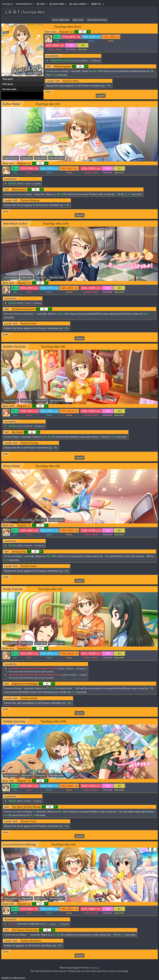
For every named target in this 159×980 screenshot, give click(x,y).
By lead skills (57, 4)
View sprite (8, 79)
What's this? (19, 978)
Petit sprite (8, 84)
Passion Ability (29, 698)
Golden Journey (14, 721)
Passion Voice (71, 81)
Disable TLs (7, 978)
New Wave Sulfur (15, 223)
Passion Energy (30, 443)
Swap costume (34, 73)
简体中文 (96, 4)
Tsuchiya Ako (63, 27)
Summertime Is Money (19, 844)
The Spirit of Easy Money (26, 807)
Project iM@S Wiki (61, 20)
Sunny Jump (19, 552)
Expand (101, 96)
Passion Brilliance (31, 941)
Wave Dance (19, 190)
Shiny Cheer (11, 466)
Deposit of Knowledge (25, 684)
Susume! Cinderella (28, 924)
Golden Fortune (14, 347)
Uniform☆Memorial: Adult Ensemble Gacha (35, 675)
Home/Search (24, 4)
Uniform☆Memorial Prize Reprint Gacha (33, 668)
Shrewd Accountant (23, 309)
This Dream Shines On (25, 930)
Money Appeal (62, 66)
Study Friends (13, 589)
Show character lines (97, 20)
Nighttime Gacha (61, 60)
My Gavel (17, 432)
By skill (41, 4)
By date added (78, 4)
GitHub (96, 968)
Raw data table (9, 89)
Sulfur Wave (11, 104)
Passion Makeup (30, 200)
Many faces (78, 20)
